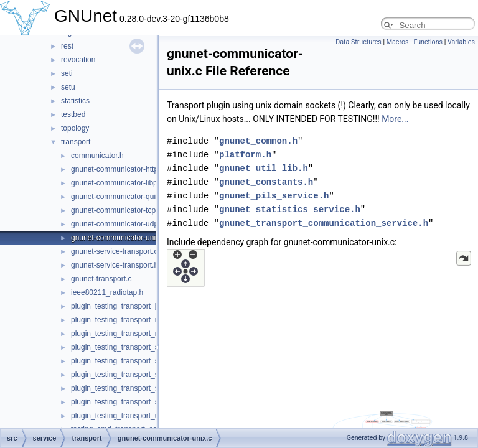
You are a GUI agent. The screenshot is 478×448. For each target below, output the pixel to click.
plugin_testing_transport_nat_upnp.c (131, 334)
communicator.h (97, 156)
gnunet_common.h (258, 141)
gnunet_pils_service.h (274, 196)
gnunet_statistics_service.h (290, 209)
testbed (73, 114)
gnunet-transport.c (101, 279)
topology (75, 128)
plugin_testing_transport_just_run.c (129, 306)
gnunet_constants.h (266, 182)
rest (67, 46)
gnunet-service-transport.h (115, 265)
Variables (461, 42)
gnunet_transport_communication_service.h (324, 223)
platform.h (245, 155)
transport (76, 142)
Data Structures (358, 42)
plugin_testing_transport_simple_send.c (137, 347)
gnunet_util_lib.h (264, 168)
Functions (428, 42)
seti (67, 73)
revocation (78, 60)
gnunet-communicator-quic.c (118, 197)
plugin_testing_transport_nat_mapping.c (137, 320)
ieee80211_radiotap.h (107, 292)
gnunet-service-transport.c (114, 251)
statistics (75, 101)
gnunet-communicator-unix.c (118, 238)
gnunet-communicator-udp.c (117, 224)
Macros (398, 42)
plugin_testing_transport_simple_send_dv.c (143, 375)
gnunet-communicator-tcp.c (116, 210)
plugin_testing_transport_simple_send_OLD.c (147, 388)
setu (68, 87)
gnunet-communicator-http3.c (119, 169)
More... (395, 119)
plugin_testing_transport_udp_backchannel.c (145, 416)
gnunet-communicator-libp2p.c (121, 183)
